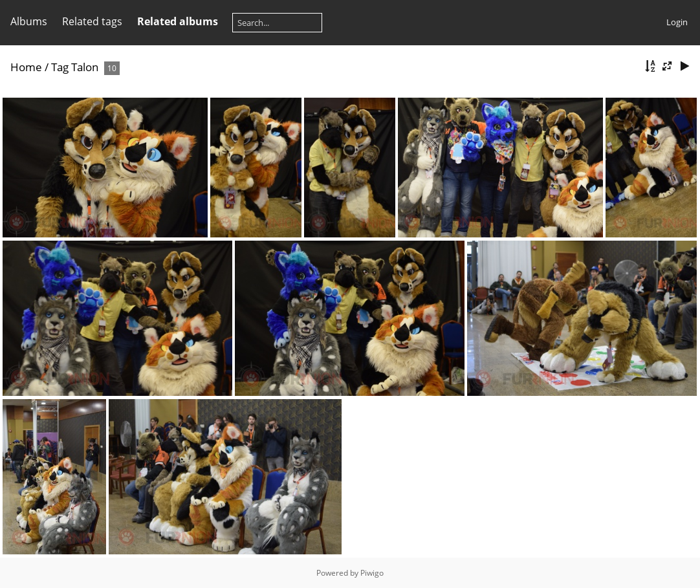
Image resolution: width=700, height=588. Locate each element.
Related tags (92, 21)
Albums (29, 21)
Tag (60, 67)
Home (26, 67)
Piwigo (372, 573)
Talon (85, 67)
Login (677, 22)
